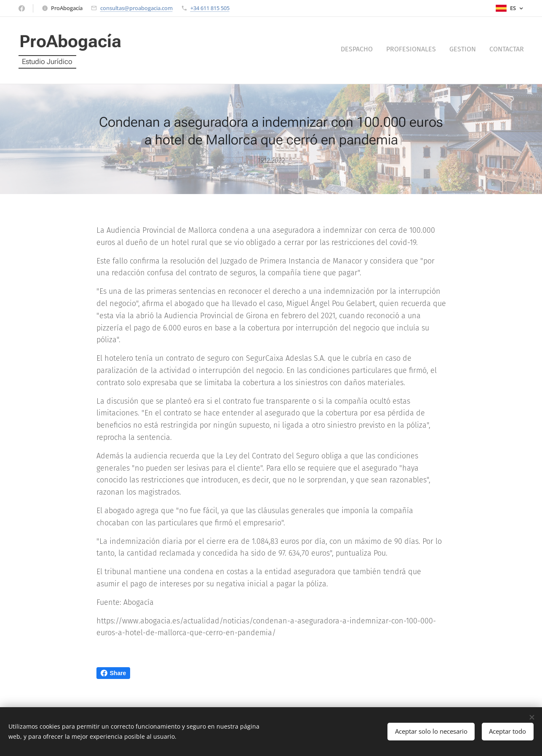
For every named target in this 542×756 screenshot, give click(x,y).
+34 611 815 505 (210, 8)
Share (113, 673)
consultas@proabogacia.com (136, 8)
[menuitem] (486, 51)
